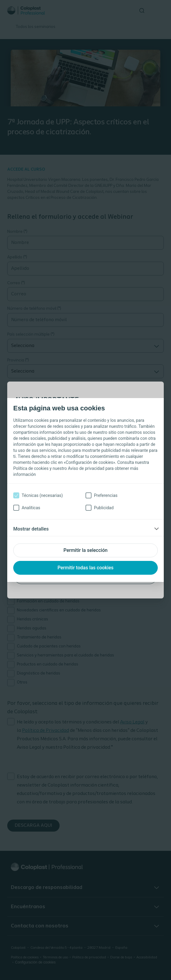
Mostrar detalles (31, 529)
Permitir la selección (85, 550)
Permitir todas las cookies (85, 568)
